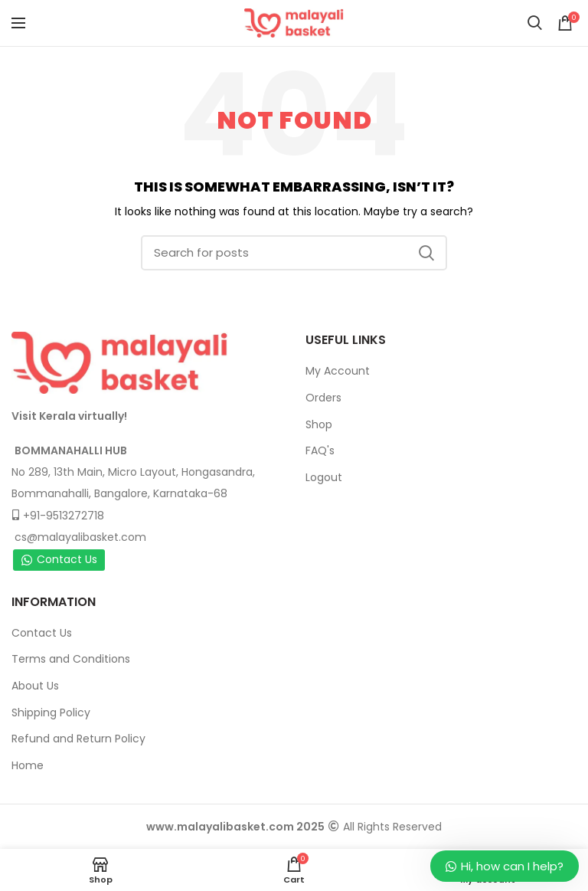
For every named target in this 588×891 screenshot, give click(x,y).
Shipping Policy (51, 712)
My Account (338, 371)
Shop (319, 424)
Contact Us (59, 559)
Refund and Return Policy (78, 739)
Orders (323, 398)
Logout (324, 477)
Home (28, 765)
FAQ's (320, 450)
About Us (35, 686)
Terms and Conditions (71, 659)
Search (426, 253)
